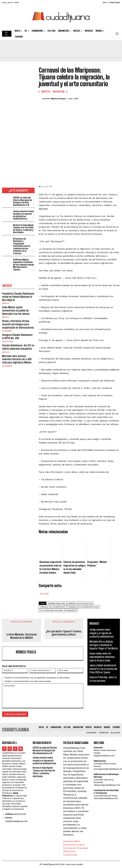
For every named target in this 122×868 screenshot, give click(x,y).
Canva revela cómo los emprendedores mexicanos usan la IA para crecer (102, 657)
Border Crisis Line (57, 603)
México (6, 298)
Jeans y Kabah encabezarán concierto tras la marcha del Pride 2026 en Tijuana (103, 669)
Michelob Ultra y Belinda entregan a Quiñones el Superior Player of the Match (104, 645)
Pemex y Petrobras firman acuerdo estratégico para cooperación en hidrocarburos (18, 319)
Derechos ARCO (72, 841)
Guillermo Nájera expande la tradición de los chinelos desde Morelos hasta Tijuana (24, 261)
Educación (7, 336)
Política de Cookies (74, 845)
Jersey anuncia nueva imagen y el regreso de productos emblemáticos (24, 215)
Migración (59, 92)
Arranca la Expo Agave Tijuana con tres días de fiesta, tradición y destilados (23, 229)
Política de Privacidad (75, 848)
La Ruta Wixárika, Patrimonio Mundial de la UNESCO (22, 636)
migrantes (71, 610)
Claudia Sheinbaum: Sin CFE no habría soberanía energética (18, 342)
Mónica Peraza (58, 99)
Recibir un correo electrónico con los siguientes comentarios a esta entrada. (37, 678)
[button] (117, 34)
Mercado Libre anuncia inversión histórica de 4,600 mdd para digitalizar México (17, 354)
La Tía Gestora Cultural (52, 610)
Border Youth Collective (80, 603)
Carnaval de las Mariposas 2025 (83, 607)
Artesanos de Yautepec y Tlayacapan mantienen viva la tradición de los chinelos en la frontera (24, 245)
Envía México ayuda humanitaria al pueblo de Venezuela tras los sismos (16, 305)
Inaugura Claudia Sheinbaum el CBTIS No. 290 (17, 331)
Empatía (46, 92)
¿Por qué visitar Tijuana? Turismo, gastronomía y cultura (64, 633)
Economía (7, 326)
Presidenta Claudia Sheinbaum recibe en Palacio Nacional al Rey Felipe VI (18, 292)
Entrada (44, 593)
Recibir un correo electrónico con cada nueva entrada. (28, 681)
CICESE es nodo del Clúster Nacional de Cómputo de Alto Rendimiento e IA (22, 201)
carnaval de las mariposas (53, 607)
